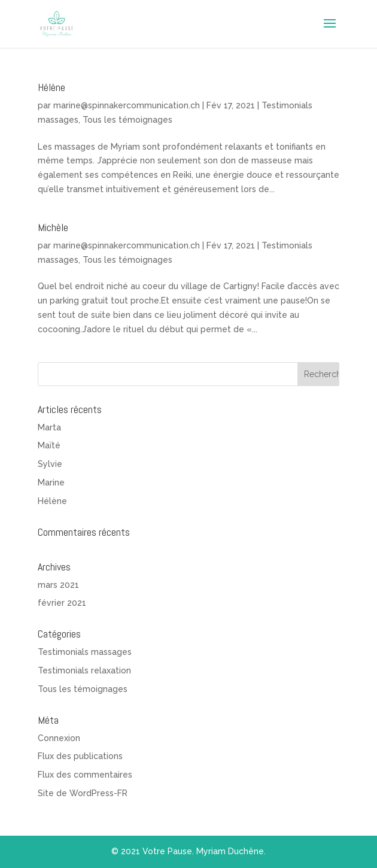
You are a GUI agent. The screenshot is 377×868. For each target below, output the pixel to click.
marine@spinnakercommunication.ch (127, 105)
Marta (49, 427)
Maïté (49, 445)
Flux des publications (80, 756)
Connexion (59, 738)
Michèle (53, 227)
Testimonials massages (85, 652)
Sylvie (50, 464)
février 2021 (62, 603)
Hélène (51, 87)
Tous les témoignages (127, 120)
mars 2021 (58, 585)
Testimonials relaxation (84, 670)
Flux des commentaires (85, 775)
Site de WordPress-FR (83, 793)
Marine (51, 482)
